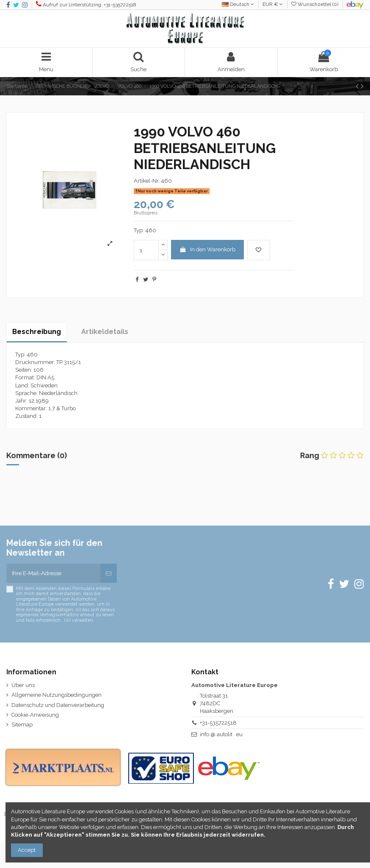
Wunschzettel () (315, 4)
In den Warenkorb (207, 249)
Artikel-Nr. (147, 181)
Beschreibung (37, 332)
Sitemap (22, 725)
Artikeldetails (105, 332)
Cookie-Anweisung (35, 715)
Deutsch (238, 4)
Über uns (23, 685)
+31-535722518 (218, 723)
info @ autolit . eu (221, 734)
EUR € (273, 4)
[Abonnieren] (109, 573)
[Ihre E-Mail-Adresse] (53, 573)
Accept (27, 850)
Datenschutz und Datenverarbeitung (58, 705)
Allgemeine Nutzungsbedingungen (57, 695)
